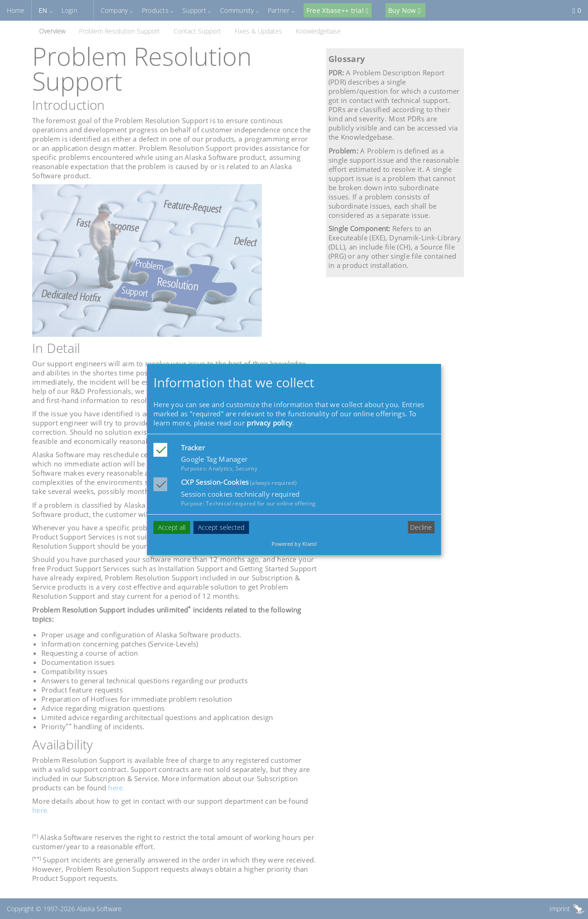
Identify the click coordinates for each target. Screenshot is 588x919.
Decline (421, 527)
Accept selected (221, 527)
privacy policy (269, 423)
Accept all (172, 527)
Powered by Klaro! (294, 544)
